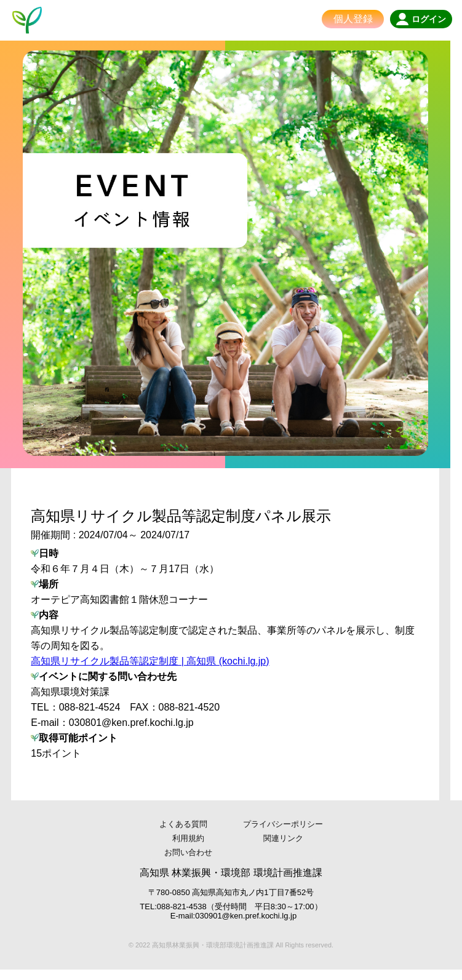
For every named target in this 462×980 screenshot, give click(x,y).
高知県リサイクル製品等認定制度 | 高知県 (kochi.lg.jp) (150, 671)
